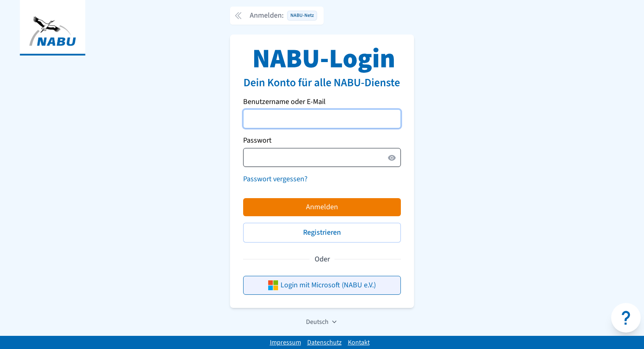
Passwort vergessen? (275, 179)
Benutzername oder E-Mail (284, 102)
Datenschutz (324, 342)
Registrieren (322, 232)
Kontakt (359, 342)
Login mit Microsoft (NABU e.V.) (322, 285)
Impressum (285, 342)
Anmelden (322, 207)
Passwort (257, 140)
